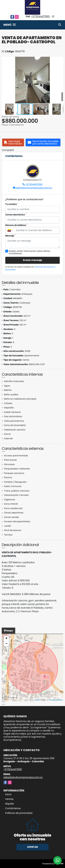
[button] (60, 60)
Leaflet (37, 700)
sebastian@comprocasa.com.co (34, 188)
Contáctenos (13, 808)
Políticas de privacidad (19, 813)
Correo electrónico (16, 215)
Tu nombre (12, 204)
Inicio (8, 794)
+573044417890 (40, 16)
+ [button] (6, 639)
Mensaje (10, 236)
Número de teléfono (16, 225)
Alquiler (10, 804)
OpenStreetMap (56, 700)
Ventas (9, 799)
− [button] (6, 644)
